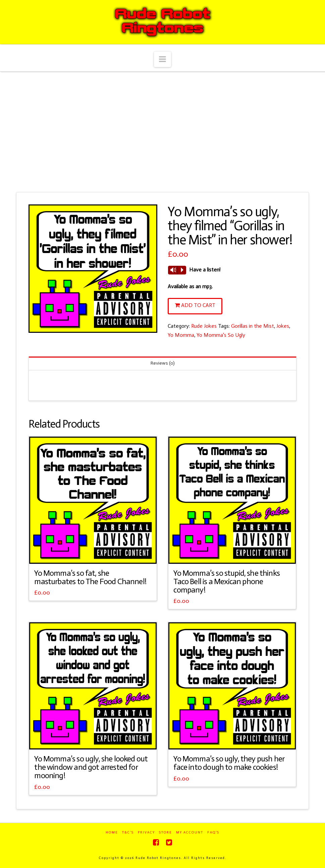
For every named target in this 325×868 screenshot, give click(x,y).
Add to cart (198, 305)
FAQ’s (213, 832)
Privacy (146, 832)
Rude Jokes (204, 326)
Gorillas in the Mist (253, 326)
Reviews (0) (163, 363)
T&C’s (128, 832)
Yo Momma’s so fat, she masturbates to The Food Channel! (90, 577)
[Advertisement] (162, 132)
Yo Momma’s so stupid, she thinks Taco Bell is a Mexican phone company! (226, 581)
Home (112, 832)
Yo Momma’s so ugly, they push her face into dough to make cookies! (229, 763)
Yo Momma (181, 335)
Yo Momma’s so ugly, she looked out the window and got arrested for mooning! (91, 767)
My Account (190, 832)
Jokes (283, 326)
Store (166, 832)
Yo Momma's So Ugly (221, 335)
